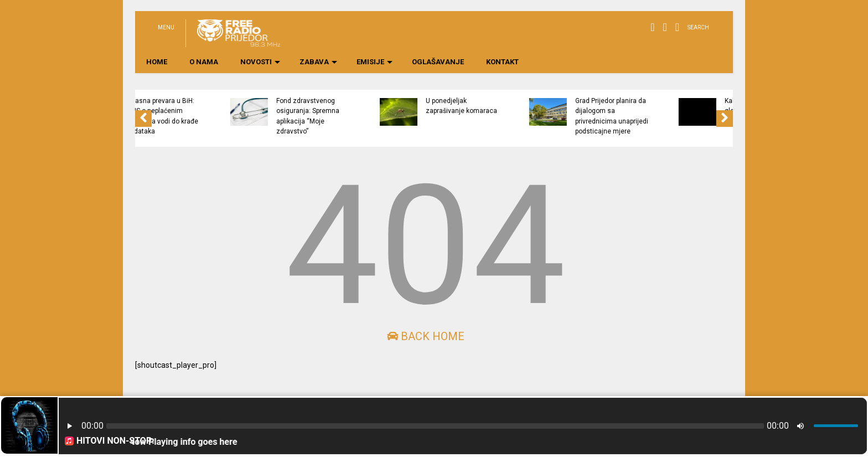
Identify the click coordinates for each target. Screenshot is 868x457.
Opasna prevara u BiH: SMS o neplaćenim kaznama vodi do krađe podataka (210, 116)
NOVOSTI (260, 62)
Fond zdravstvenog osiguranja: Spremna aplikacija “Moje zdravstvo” (355, 116)
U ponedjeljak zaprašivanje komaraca (508, 106)
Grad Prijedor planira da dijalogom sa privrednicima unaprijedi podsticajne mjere (659, 116)
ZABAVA (318, 62)
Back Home (426, 336)
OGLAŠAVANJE (438, 62)
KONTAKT (502, 62)
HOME (157, 62)
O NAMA (204, 62)
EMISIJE (374, 62)
